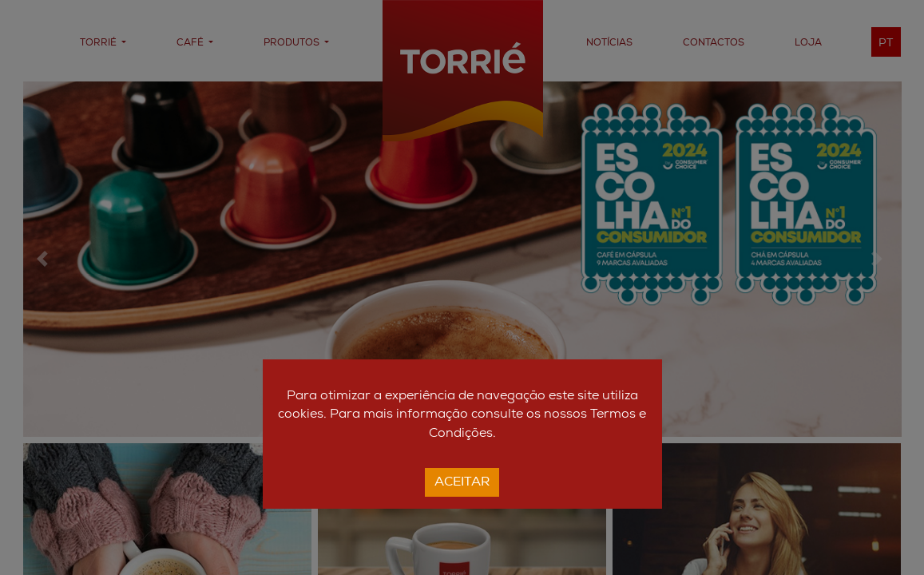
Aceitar (462, 482)
